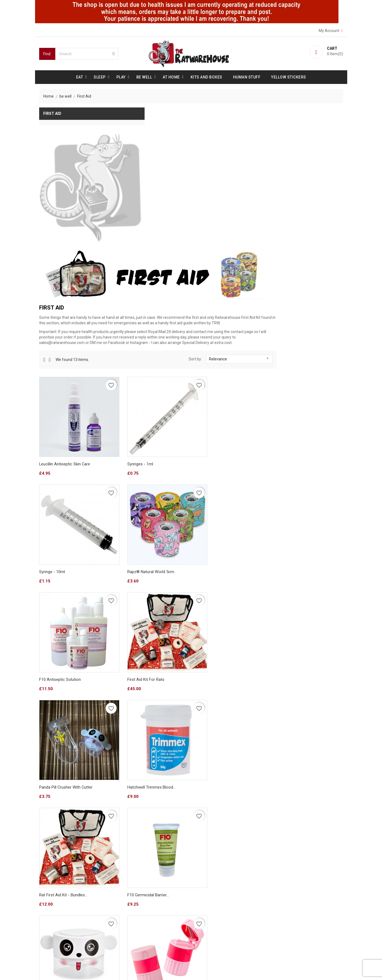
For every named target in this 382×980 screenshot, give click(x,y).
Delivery (48, 890)
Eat (80, 77)
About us (49, 900)
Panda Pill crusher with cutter (144, 506)
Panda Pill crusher (211, 603)
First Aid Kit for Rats (291, 409)
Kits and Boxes (206, 77)
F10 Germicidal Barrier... (138, 603)
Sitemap (48, 939)
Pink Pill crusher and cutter (298, 603)
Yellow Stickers (289, 77)
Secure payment (56, 909)
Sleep (100, 77)
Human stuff (247, 77)
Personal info (209, 890)
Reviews (48, 919)
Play (121, 77)
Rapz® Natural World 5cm (141, 409)
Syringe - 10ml (286, 311)
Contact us (51, 929)
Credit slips (207, 909)
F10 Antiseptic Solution (216, 409)
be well (144, 77)
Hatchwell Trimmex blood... (219, 506)
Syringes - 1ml (208, 311)
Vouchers (205, 929)
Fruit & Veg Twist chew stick (299, 768)
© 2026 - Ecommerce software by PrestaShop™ (81, 969)
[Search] (87, 53)
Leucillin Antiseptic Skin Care (143, 311)
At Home (171, 77)
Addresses (206, 919)
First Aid (52, 113)
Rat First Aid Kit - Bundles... (297, 506)
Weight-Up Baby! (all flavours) (144, 768)
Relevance (308, 216)
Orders (203, 900)
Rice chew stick (210, 768)
